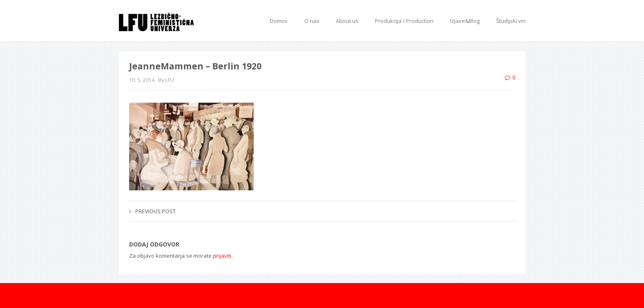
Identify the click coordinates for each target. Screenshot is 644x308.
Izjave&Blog (465, 21)
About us (347, 21)
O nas (312, 21)
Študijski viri (511, 21)
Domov (279, 21)
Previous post (152, 211)
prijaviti (222, 256)
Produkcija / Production (404, 21)
